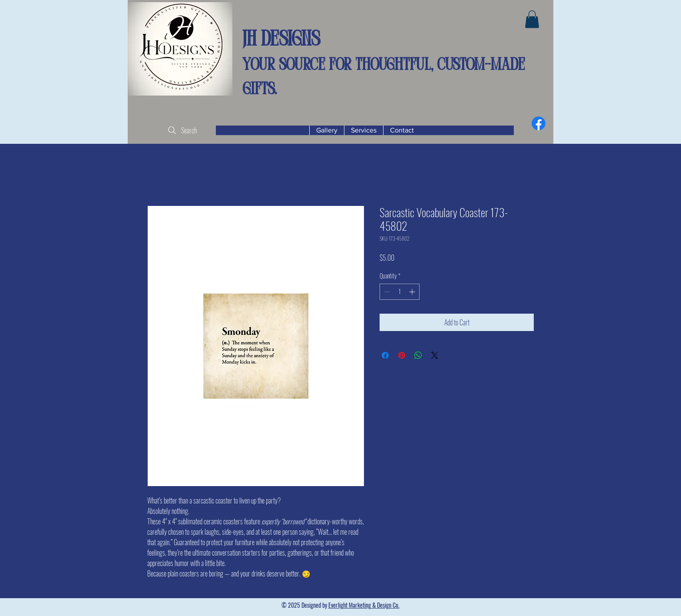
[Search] (181, 130)
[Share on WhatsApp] (418, 355)
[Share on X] (435, 355)
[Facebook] (539, 123)
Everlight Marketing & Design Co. (364, 605)
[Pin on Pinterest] (402, 355)
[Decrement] (386, 292)
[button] (532, 19)
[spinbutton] (400, 292)
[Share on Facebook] (385, 355)
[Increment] (413, 292)
